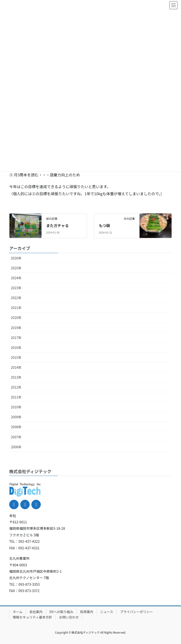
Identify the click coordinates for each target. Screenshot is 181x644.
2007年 (16, 437)
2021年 (16, 308)
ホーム (18, 612)
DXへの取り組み (61, 612)
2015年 (16, 357)
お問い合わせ (69, 617)
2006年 (16, 447)
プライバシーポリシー (136, 612)
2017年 (16, 338)
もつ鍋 (104, 225)
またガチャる (58, 225)
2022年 (16, 298)
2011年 (16, 397)
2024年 (16, 278)
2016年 (16, 347)
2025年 (16, 268)
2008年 (16, 427)
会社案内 (36, 612)
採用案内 (87, 612)
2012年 (16, 387)
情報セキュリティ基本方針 (32, 617)
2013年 (16, 377)
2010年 (16, 407)
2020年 (16, 318)
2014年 (16, 367)
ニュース (107, 612)
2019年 (16, 328)
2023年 (16, 288)
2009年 (16, 417)
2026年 (16, 258)
